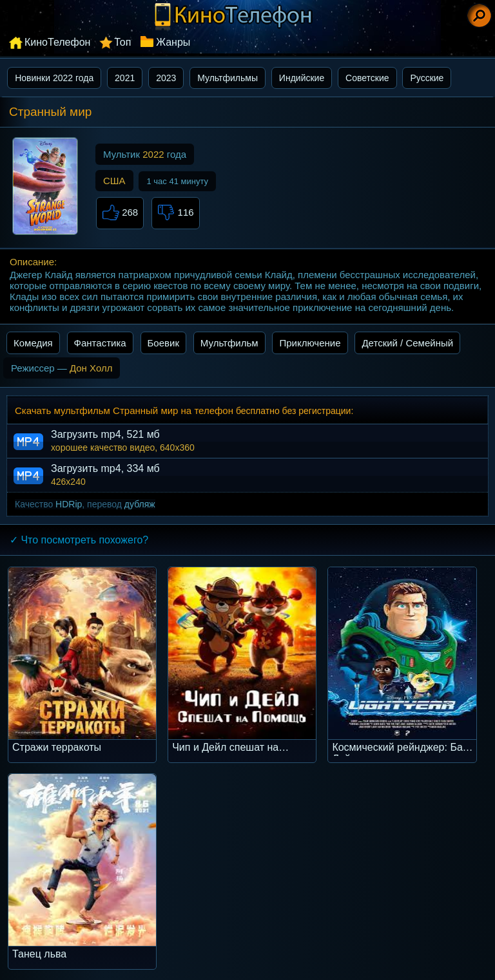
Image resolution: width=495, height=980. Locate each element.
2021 (125, 78)
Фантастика (100, 343)
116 (175, 213)
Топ (122, 42)
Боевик (163, 343)
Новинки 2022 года (54, 78)
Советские (367, 78)
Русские (427, 78)
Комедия (33, 343)
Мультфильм (229, 343)
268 (120, 213)
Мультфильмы (228, 78)
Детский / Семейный (407, 343)
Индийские (302, 78)
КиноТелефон (57, 42)
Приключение (310, 343)
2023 (166, 78)
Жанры (173, 42)
